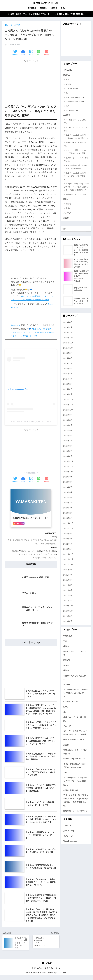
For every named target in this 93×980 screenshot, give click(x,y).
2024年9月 (68, 420)
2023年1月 (68, 523)
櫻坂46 (68, 209)
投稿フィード (69, 835)
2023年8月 (68, 487)
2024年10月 (68, 415)
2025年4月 (68, 384)
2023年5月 (68, 502)
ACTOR (54, 8)
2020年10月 (68, 616)
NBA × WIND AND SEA (75, 98)
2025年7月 (68, 368)
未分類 (66, 219)
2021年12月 (68, 559)
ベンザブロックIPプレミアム (45, 558)
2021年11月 (68, 564)
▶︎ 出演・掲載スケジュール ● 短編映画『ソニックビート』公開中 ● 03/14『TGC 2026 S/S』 (46, 14)
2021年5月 (68, 590)
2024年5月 (68, 440)
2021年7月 (68, 580)
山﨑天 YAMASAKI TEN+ (46, 3)
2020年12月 (68, 610)
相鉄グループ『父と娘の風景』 (75, 145)
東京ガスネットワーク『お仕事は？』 (76, 160)
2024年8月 (68, 425)
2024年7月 (68, 430)
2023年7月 (68, 492)
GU (67, 93)
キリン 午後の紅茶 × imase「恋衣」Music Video (75, 167)
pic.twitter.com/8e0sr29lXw (41, 300)
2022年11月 (68, 533)
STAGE (68, 85)
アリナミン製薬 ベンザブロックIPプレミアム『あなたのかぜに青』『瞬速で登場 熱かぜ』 (76, 187)
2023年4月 (68, 507)
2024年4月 (68, 445)
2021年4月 (68, 595)
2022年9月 (68, 538)
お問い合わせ (37, 973)
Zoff (67, 106)
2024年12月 (68, 404)
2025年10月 (68, 353)
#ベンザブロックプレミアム (28, 333)
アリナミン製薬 (49, 551)
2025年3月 (68, 389)
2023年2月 (68, 518)
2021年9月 (68, 574)
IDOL (63, 8)
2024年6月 (68, 435)
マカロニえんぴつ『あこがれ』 (75, 129)
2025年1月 (68, 399)
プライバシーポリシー (53, 973)
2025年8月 (68, 363)
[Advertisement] (31, 80)
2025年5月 (68, 379)
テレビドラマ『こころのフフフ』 (76, 122)
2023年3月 (68, 513)
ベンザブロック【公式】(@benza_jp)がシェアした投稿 (31, 422)
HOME (47, 968)
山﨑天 (14, 551)
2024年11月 (68, 409)
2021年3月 (68, 600)
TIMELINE (32, 8)
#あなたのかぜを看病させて (33, 296)
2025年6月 (68, 373)
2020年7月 (68, 626)
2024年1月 (68, 461)
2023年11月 (68, 471)
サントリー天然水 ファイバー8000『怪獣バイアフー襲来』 (76, 152)
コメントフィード (71, 841)
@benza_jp (16, 325)
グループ (67, 214)
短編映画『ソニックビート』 (77, 195)
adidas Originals (72, 111)
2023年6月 (68, 497)
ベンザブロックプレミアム (45, 554)
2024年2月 (68, 456)
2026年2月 (68, 332)
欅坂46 (68, 204)
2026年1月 (68, 337)
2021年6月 (68, 585)
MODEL (43, 8)
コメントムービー (27, 551)
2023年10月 (68, 476)
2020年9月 (68, 621)
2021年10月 (68, 569)
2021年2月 (68, 605)
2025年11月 (68, 348)
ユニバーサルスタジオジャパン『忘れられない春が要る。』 (76, 137)
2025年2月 (68, 394)
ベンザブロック (24, 554)
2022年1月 (68, 554)
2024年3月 (68, 451)
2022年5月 (68, 549)
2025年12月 (68, 342)
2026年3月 (68, 327)
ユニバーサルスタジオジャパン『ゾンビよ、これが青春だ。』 (76, 177)
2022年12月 (68, 528)
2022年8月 (68, 544)
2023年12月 (68, 466)
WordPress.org (70, 846)
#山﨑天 (44, 333)
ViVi (67, 80)
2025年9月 (68, 358)
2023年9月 (68, 482)
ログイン (67, 830)
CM (39, 551)
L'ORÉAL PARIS (72, 89)
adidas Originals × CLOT (75, 102)
